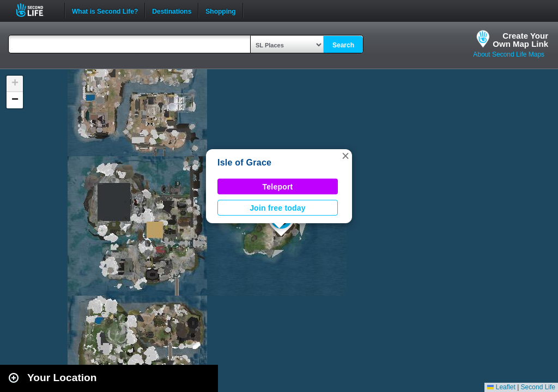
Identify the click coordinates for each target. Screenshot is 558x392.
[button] (345, 156)
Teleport (278, 187)
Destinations (172, 10)
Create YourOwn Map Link (520, 40)
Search (343, 45)
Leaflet (501, 387)
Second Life (36, 10)
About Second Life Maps (509, 54)
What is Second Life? (105, 10)
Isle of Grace (244, 163)
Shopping (220, 10)
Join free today (278, 208)
